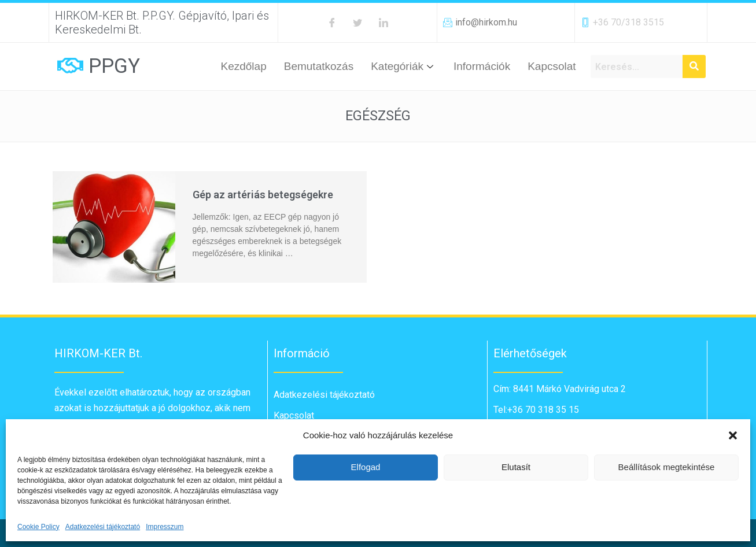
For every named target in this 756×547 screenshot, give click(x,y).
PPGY (114, 66)
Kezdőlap (244, 66)
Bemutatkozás (319, 66)
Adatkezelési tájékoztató (103, 527)
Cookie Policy (38, 527)
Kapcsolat (552, 66)
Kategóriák (403, 66)
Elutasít (516, 467)
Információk (482, 66)
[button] (733, 435)
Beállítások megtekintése (667, 467)
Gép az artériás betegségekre (263, 195)
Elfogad (366, 467)
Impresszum (165, 527)
